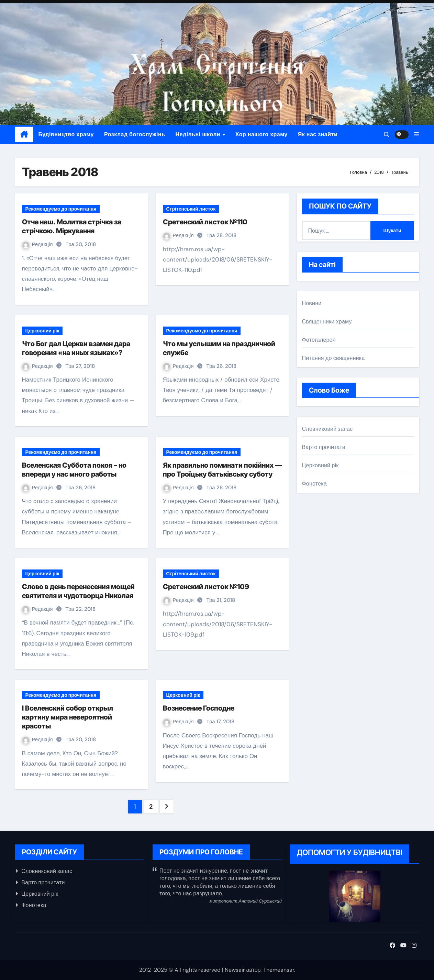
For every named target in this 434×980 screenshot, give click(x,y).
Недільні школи (199, 134)
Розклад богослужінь (135, 134)
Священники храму (327, 322)
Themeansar (279, 970)
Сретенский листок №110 (205, 222)
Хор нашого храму (261, 134)
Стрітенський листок (191, 209)
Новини (312, 303)
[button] (416, 134)
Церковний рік (42, 331)
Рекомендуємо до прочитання (61, 209)
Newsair (235, 970)
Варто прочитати (324, 447)
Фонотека (314, 484)
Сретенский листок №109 (206, 587)
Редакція (38, 244)
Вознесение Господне (199, 708)
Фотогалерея (319, 340)
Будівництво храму (66, 134)
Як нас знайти (318, 134)
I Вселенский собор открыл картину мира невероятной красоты (68, 717)
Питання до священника (333, 358)
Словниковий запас (327, 429)
